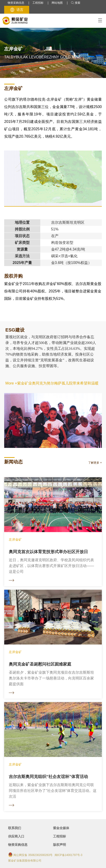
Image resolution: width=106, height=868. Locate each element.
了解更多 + (95, 463)
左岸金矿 (13, 88)
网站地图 (57, 3)
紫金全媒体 (61, 828)
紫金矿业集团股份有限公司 (25, 861)
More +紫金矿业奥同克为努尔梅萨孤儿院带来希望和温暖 (52, 383)
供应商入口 (16, 836)
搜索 (76, 3)
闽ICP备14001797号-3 (69, 855)
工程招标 (38, 3)
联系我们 (15, 828)
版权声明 (59, 845)
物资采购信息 (16, 3)
